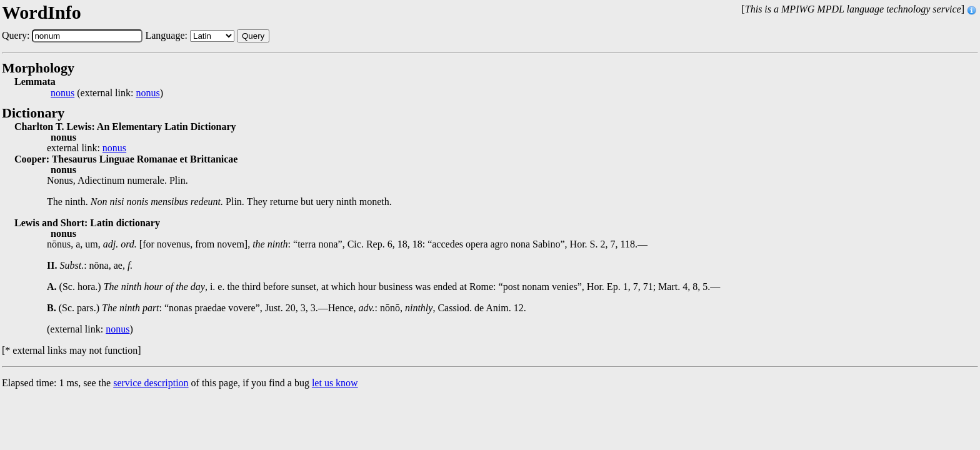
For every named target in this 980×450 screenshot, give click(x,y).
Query (253, 36)
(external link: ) (107, 93)
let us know (335, 383)
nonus (62, 93)
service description (151, 383)
